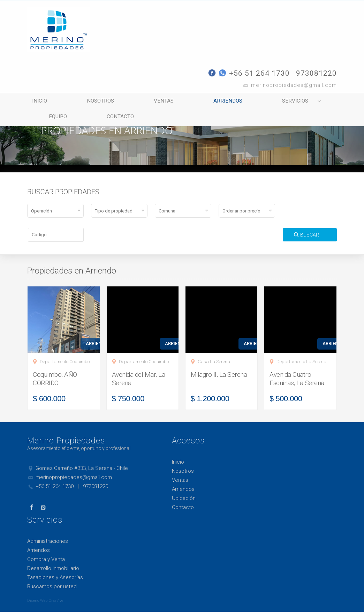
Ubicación (184, 500)
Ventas (151, 102)
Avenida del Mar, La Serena (139, 381)
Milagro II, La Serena (219, 377)
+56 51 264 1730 (259, 73)
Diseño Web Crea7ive (45, 603)
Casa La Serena (214, 364)
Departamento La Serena (301, 364)
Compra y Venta (46, 561)
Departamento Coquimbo (65, 364)
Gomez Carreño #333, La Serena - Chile (82, 470)
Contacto (112, 119)
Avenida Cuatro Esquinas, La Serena (297, 381)
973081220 (316, 73)
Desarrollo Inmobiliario (53, 570)
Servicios (272, 102)
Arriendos (210, 102)
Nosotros (93, 102)
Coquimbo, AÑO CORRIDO (55, 381)
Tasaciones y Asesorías (55, 579)
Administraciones (48, 543)
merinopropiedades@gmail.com (74, 479)
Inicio (37, 102)
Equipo (54, 119)
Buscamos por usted (52, 589)
